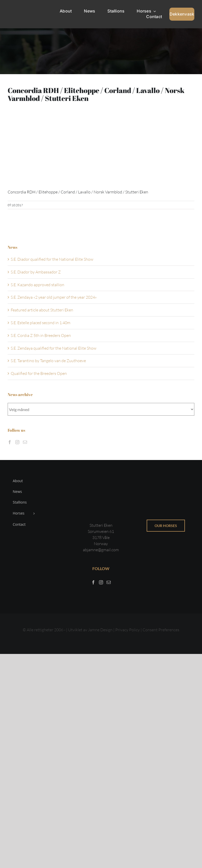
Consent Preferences (161, 630)
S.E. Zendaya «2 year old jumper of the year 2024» (54, 297)
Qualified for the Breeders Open (39, 373)
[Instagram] (17, 442)
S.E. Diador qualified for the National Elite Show (52, 259)
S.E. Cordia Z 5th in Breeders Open (41, 335)
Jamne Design (100, 630)
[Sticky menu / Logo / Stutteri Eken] (20, 8)
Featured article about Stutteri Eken (42, 310)
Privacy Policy (128, 630)
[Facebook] (10, 442)
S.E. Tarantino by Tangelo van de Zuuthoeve (48, 361)
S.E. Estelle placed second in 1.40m (41, 323)
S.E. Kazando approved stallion (37, 285)
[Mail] (25, 442)
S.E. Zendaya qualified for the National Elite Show (54, 348)
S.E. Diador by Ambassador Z (36, 272)
